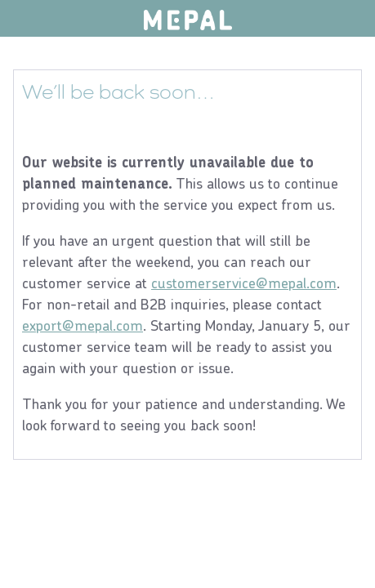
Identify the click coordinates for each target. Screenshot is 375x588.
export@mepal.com (83, 325)
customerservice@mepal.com (244, 283)
